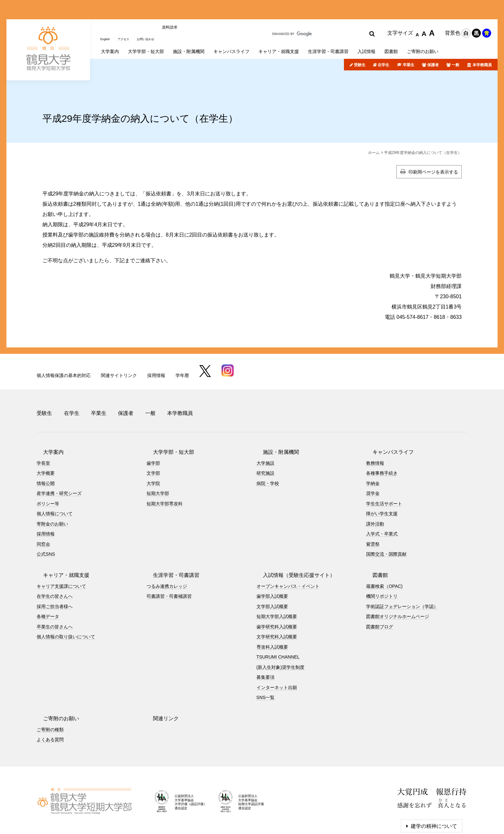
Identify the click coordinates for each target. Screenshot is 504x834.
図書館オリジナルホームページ (398, 583)
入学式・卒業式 (382, 501)
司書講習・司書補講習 (169, 563)
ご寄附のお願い (55, 685)
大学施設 (265, 430)
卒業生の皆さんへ (55, 593)
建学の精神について (434, 793)
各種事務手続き (382, 440)
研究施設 (265, 440)
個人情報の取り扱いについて (66, 604)
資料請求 (182, 11)
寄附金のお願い (52, 490)
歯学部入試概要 (272, 563)
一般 (455, 40)
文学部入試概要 (272, 573)
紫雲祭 (373, 511)
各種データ (48, 583)
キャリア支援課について (61, 553)
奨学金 (373, 460)
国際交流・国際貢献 (386, 521)
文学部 (153, 440)
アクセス (128, 11)
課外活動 (375, 490)
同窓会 (43, 511)
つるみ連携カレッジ (167, 553)
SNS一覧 (266, 664)
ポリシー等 (48, 470)
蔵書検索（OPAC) (384, 553)
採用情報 (156, 350)
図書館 (374, 542)
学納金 (373, 450)
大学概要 (46, 440)
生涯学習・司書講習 (170, 542)
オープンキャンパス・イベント (288, 553)
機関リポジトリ (382, 563)
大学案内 (47, 419)
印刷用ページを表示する (433, 146)
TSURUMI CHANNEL (278, 624)
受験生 (360, 40)
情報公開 (46, 450)
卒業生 (409, 40)
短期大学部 (158, 460)
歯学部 (153, 430)
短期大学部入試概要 (277, 583)
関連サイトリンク (119, 350)
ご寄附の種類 (50, 696)
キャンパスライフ (387, 419)
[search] (316, 12)
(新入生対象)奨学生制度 (280, 634)
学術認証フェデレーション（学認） (402, 573)
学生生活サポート (384, 470)
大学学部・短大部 (167, 419)
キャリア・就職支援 (60, 542)
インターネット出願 (277, 654)
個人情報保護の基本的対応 (64, 350)
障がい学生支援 (382, 480)
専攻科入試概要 (272, 614)
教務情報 (375, 430)
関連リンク (159, 685)
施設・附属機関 (274, 419)
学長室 (43, 430)
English (107, 11)
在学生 (383, 40)
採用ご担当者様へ (55, 573)
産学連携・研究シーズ (59, 460)
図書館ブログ (380, 593)
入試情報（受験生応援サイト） (292, 542)
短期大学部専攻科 (165, 470)
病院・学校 (268, 450)
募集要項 (265, 644)
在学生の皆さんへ (55, 563)
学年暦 (182, 350)
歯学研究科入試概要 (277, 593)
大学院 (153, 450)
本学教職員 (482, 40)
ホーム (374, 127)
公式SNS (46, 521)
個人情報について (55, 480)
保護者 (433, 40)
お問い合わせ (155, 11)
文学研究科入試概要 (277, 604)
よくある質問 (50, 706)
